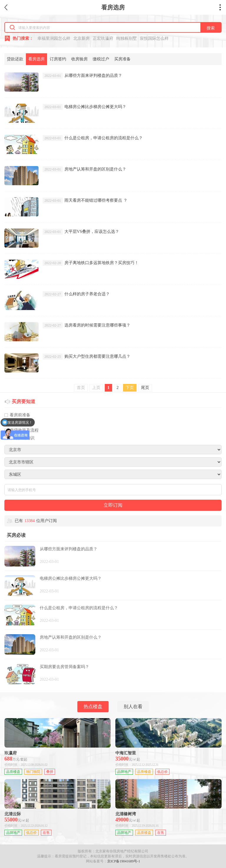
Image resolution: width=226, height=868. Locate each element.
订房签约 (58, 59)
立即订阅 (113, 505)
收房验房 (79, 59)
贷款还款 (15, 59)
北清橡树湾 (126, 814)
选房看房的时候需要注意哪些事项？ (97, 325)
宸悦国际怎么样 (154, 38)
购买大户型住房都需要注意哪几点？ (97, 356)
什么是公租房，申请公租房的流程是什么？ (104, 138)
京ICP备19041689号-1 (124, 861)
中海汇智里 (126, 753)
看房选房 (36, 59)
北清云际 (13, 814)
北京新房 (82, 38)
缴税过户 (101, 59)
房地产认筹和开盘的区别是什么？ (95, 169)
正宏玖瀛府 (103, 38)
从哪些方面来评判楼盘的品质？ (93, 76)
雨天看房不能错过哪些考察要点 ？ (96, 200)
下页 (130, 388)
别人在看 (133, 707)
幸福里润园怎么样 (54, 38)
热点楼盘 (93, 707)
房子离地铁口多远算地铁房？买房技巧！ (102, 263)
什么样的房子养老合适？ (87, 294)
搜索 (211, 28)
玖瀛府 (11, 753)
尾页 (145, 388)
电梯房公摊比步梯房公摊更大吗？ (95, 107)
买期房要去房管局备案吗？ (64, 667)
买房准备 (122, 59)
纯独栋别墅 (127, 38)
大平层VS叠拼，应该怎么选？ (92, 232)
